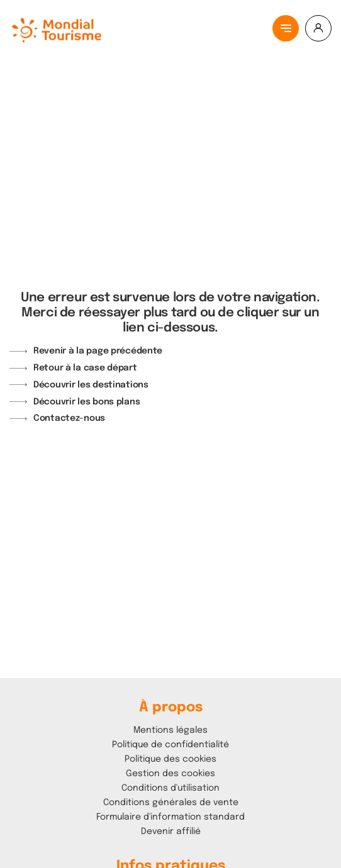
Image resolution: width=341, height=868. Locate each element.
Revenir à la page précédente (98, 351)
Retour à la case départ (85, 368)
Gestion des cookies (170, 774)
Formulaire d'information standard (170, 817)
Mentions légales (170, 730)
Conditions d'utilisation (170, 788)
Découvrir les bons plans (87, 402)
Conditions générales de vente (171, 803)
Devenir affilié (171, 832)
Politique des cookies (170, 759)
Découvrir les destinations (91, 385)
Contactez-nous (69, 418)
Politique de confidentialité (170, 745)
